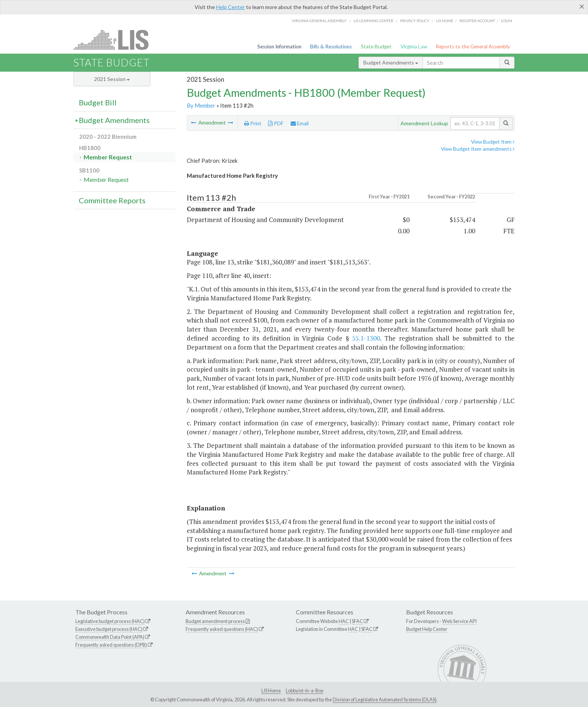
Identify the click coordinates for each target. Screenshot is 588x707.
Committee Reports (112, 200)
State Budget (376, 47)
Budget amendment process (215, 621)
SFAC (357, 621)
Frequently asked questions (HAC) (222, 629)
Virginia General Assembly (319, 21)
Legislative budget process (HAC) (110, 621)
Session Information (279, 47)
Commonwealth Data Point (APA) (110, 637)
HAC (344, 621)
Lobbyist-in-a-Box (304, 690)
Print (253, 123)
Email (300, 123)
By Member (201, 105)
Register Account (477, 21)
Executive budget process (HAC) (109, 629)
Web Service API (459, 621)
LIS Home (271, 690)
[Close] (582, 6)
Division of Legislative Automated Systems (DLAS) (385, 699)
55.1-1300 (366, 338)
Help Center (230, 7)
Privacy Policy (415, 21)
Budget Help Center (427, 629)
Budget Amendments (391, 62)
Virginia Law (414, 47)
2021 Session (112, 79)
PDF (276, 123)
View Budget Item (493, 142)
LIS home (445, 21)
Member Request (108, 157)
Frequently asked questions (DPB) (111, 645)
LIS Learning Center (373, 21)
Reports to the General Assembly (473, 47)
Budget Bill (98, 102)
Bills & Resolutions (331, 47)
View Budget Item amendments (478, 149)
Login (507, 21)
